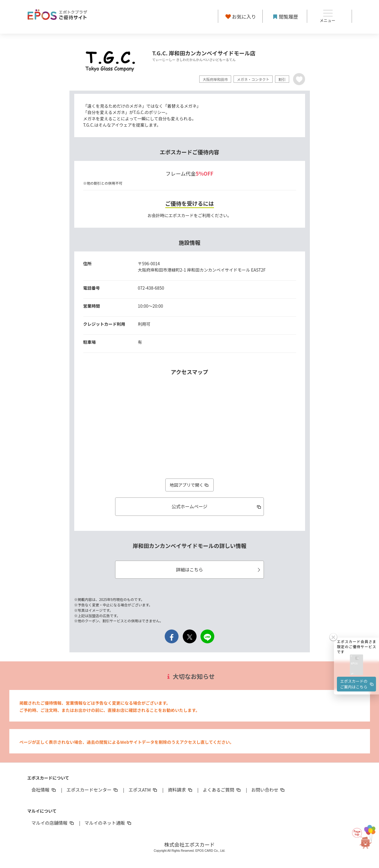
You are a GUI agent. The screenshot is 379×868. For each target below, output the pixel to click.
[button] (356, 665)
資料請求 (180, 790)
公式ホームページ (217, 506)
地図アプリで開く (190, 485)
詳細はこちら (219, 569)
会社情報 (44, 790)
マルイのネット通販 (108, 823)
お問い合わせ (268, 790)
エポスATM (143, 790)
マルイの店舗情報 (53, 823)
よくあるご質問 (222, 790)
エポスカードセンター (93, 790)
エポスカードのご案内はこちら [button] (357, 684)
